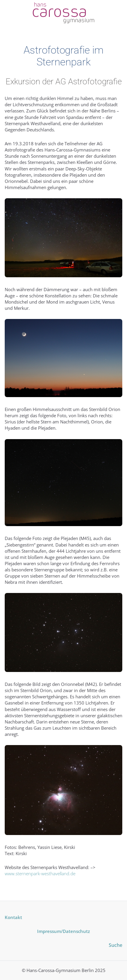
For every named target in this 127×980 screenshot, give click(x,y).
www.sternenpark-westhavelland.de (40, 873)
